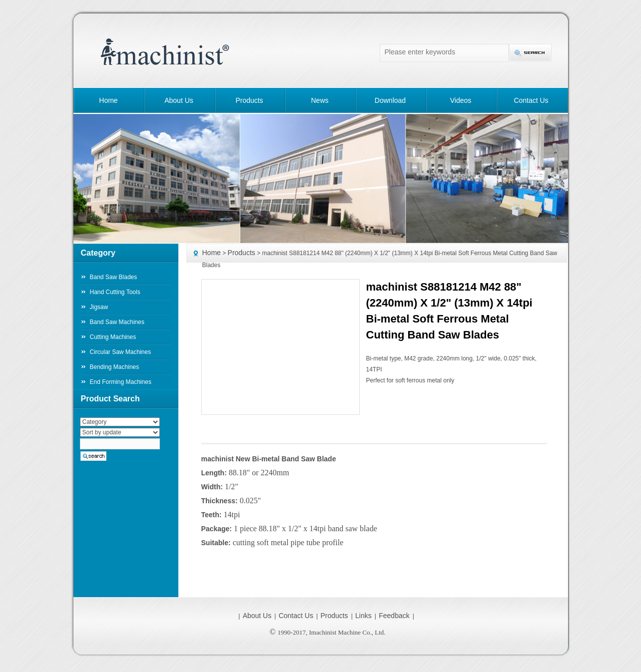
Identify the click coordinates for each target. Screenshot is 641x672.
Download (390, 100)
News (320, 100)
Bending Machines (115, 367)
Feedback (394, 616)
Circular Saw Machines (121, 352)
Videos (461, 100)
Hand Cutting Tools (115, 292)
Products (249, 100)
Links (363, 616)
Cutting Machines (113, 337)
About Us (179, 100)
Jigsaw (99, 307)
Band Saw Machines (117, 322)
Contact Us (531, 100)
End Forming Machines (121, 382)
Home (108, 100)
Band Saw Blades (114, 277)
